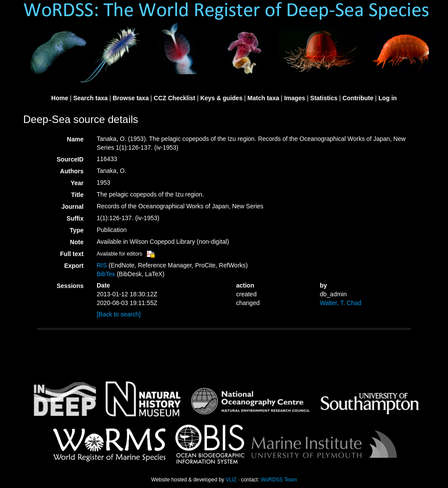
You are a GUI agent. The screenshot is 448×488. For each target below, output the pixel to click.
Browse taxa (130, 98)
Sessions (70, 286)
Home (60, 98)
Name (75, 139)
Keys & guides (221, 98)
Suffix (75, 218)
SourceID (70, 159)
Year (77, 183)
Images (294, 98)
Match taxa (263, 98)
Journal (72, 207)
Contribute (358, 98)
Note (77, 242)
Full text (72, 254)
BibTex (106, 274)
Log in (388, 98)
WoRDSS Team (279, 480)
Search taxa (90, 98)
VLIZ (231, 480)
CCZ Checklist (174, 98)
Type (77, 230)
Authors (72, 171)
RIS (102, 265)
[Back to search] (119, 314)
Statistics (324, 98)
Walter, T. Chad (341, 303)
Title (77, 195)
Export (74, 266)
